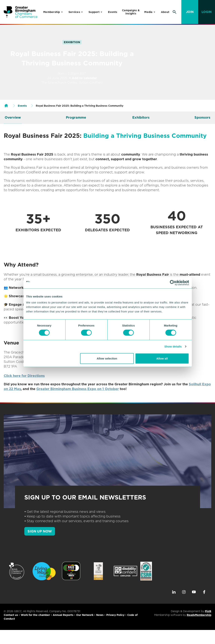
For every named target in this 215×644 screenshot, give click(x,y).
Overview (13, 117)
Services (74, 12)
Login (207, 12)
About (165, 12)
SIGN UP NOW (40, 531)
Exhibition (72, 42)
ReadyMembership (199, 615)
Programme (76, 117)
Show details (173, 346)
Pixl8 (208, 611)
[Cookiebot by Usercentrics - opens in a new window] (173, 283)
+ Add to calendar (83, 78)
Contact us (11, 615)
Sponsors (202, 117)
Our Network (85, 615)
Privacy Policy (115, 615)
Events (113, 12)
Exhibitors (141, 117)
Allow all (162, 358)
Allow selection (107, 358)
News (100, 615)
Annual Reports (63, 615)
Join (190, 12)
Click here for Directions (24, 376)
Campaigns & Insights (131, 12)
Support (94, 12)
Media (148, 12)
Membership (52, 12)
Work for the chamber (35, 615)
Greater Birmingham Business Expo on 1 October (78, 389)
